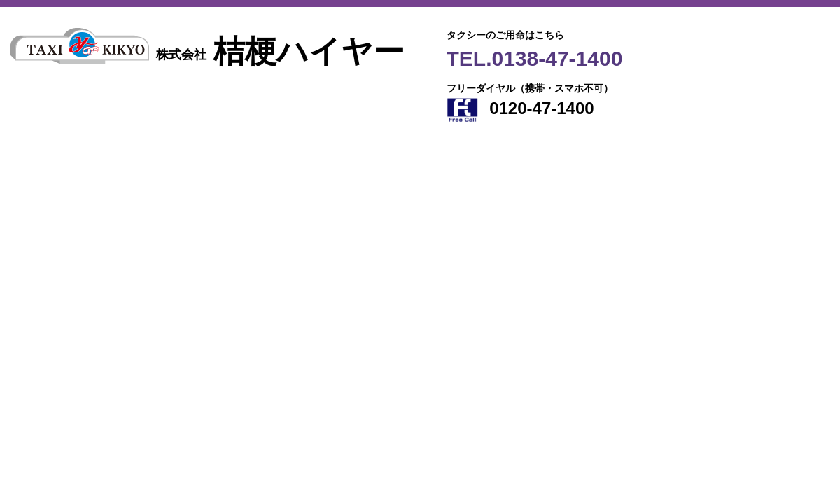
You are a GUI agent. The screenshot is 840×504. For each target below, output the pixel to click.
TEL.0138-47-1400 (535, 58)
